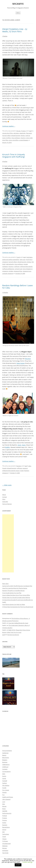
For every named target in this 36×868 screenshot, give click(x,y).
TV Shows (5, 841)
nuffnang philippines (8, 269)
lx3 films (8, 138)
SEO (3, 832)
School (4, 830)
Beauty (4, 755)
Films (4, 499)
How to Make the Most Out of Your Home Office (16, 595)
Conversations (6, 771)
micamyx (23, 138)
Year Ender (5, 853)
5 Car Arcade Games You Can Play (12, 593)
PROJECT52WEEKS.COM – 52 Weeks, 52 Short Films (15, 30)
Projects (23, 131)
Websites (5, 846)
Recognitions (6, 827)
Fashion (5, 783)
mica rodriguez (16, 138)
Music (4, 809)
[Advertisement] (8, 543)
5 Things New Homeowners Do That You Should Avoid (18, 607)
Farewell (5, 781)
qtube (22, 471)
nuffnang (17, 267)
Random (19, 466)
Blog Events (6, 758)
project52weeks (24, 140)
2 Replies (5, 36)
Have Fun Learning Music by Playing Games (15, 588)
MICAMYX (18, 4)
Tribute (4, 839)
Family (4, 778)
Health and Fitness (8, 797)
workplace (5, 850)
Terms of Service (7, 504)
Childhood (5, 767)
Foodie (4, 788)
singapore (5, 473)
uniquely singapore (8, 273)
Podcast (5, 816)
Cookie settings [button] (27, 862)
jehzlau (23, 136)
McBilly (7, 447)
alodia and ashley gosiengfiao (11, 260)
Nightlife (5, 811)
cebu (30, 466)
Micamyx (28, 359)
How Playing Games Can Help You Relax (14, 604)
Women (5, 848)
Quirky (4, 823)
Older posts (7, 485)
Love (4, 802)
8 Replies (5, 161)
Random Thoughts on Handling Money (13, 591)
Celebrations (6, 765)
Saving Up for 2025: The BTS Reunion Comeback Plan (17, 586)
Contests (5, 769)
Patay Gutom (21, 363)
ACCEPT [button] (18, 865)
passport (25, 468)
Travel (18, 257)
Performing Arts (7, 813)
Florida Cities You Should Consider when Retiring (16, 598)
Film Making (6, 785)
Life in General (6, 799)
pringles (11, 271)
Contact (5, 497)
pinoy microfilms (14, 140)
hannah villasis (6, 136)
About (4, 495)
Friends (4, 468)
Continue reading (9, 126)
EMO (4, 774)
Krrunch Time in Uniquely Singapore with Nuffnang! (14, 156)
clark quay (23, 260)
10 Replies (5, 292)
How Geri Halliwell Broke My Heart (18, 623)
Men (4, 804)
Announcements (7, 751)
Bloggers (5, 760)
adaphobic (23, 133)
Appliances (5, 753)
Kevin (24, 445)
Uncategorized (6, 844)
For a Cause (6, 790)
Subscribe (5, 502)
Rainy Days (5, 584)
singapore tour (27, 271)
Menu (18, 13)
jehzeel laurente (16, 136)
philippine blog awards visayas (11, 471)
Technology (6, 834)
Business (5, 762)
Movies (18, 131)
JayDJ (4, 635)
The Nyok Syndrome (13, 635)
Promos (5, 820)
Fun (3, 795)
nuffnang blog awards (26, 267)
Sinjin (19, 445)
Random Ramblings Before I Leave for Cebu (17, 287)
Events (4, 776)
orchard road (18, 269)
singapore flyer (18, 271)
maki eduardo (10, 264)
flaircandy (29, 133)
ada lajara (16, 133)
